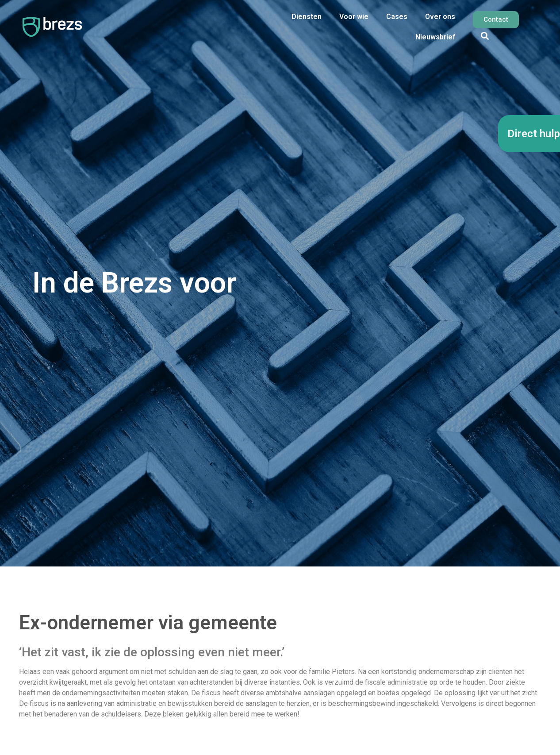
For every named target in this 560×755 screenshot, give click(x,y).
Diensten (307, 17)
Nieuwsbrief (435, 37)
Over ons (440, 17)
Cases (397, 17)
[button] (485, 36)
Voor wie (354, 17)
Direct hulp (534, 134)
